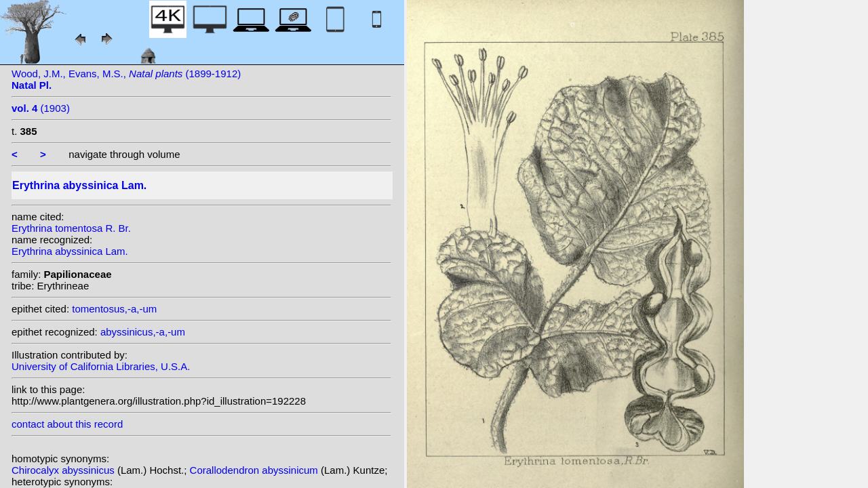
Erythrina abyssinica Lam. (70, 251)
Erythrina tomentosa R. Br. (71, 228)
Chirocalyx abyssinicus (64, 470)
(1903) (41, 108)
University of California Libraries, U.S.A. (101, 366)
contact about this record (67, 424)
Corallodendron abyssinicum (255, 470)
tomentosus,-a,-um (114, 309)
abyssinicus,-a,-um (143, 332)
